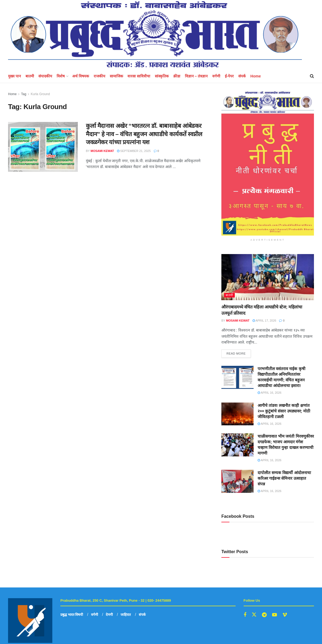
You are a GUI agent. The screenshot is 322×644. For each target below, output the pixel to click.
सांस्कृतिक (162, 76)
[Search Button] (312, 76)
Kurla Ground (40, 94)
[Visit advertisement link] (268, 163)
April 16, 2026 (270, 393)
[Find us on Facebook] (245, 615)
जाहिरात (126, 615)
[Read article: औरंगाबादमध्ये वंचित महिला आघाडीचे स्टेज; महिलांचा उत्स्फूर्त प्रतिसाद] (268, 277)
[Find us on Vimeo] (285, 615)
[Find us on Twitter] (254, 615)
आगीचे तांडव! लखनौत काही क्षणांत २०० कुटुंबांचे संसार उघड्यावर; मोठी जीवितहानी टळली (284, 411)
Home (256, 76)
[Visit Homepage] (155, 35)
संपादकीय (45, 76)
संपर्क (242, 76)
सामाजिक (116, 76)
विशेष (61, 76)
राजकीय (99, 76)
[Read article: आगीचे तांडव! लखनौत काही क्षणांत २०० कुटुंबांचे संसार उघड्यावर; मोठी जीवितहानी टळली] (237, 414)
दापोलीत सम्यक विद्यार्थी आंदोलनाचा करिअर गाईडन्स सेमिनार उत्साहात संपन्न (284, 478)
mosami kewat (102, 151)
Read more (239, 352)
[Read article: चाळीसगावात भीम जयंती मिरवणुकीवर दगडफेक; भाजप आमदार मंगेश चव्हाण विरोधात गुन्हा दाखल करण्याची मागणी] (237, 445)
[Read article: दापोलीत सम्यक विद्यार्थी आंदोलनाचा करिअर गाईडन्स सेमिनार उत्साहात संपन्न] (237, 481)
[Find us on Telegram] (264, 615)
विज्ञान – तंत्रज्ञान (196, 76)
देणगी (109, 615)
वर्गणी (216, 76)
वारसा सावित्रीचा (139, 76)
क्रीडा (177, 76)
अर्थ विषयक (81, 76)
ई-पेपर (229, 76)
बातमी (30, 76)
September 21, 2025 (134, 151)
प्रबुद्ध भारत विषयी (72, 615)
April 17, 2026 (264, 321)
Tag (23, 94)
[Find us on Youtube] (275, 615)
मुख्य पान (14, 76)
